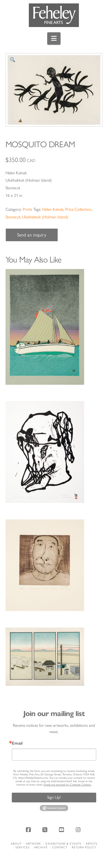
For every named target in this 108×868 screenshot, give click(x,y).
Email (17, 743)
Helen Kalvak (53, 209)
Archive (41, 847)
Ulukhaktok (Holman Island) (45, 217)
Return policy (84, 847)
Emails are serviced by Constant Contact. (67, 785)
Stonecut (13, 217)
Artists (91, 844)
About (16, 844)
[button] (54, 38)
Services (23, 847)
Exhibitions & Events (63, 844)
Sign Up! (54, 797)
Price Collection (78, 209)
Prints (28, 209)
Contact (60, 847)
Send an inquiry (32, 235)
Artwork (34, 844)
